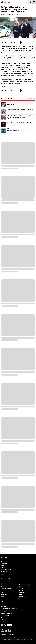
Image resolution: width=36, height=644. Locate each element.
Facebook (4, 619)
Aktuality (3, 562)
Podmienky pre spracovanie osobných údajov (13, 610)
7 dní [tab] (34, 99)
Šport (2, 575)
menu (34, 2)
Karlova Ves (4, 594)
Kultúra (3, 567)
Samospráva (4, 566)
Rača (20, 587)
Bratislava (4, 583)
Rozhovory (4, 564)
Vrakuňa (21, 596)
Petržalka (21, 583)
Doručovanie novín (6, 616)
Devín (3, 587)
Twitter (3, 621)
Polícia (3, 14)
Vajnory (21, 594)
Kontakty (3, 606)
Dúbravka (4, 591)
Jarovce (3, 592)
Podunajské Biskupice (25, 585)
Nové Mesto (4, 598)
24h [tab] (28, 99)
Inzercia (3, 612)
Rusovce (21, 589)
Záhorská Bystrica (24, 598)
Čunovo (3, 585)
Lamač (3, 596)
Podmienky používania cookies (9, 608)
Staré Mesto (22, 592)
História (3, 573)
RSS (2, 617)
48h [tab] (31, 99)
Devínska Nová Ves (6, 589)
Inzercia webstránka (6, 614)
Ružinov (21, 591)
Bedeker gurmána (6, 571)
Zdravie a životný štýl (7, 569)
